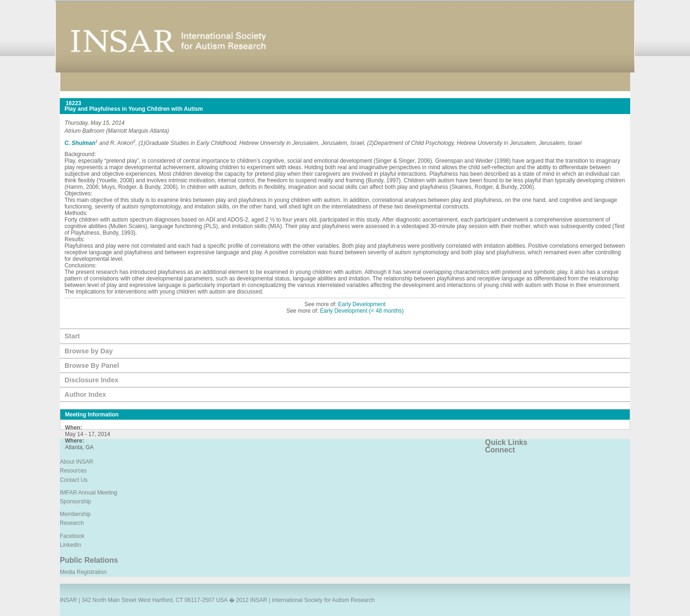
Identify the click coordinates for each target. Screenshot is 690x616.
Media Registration (83, 572)
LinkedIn (70, 545)
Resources (73, 471)
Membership (75, 514)
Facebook (72, 536)
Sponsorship (75, 501)
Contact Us (74, 480)
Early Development (362, 304)
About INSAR (76, 462)
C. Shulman (80, 143)
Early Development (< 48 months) (362, 311)
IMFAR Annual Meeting (89, 493)
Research (72, 523)
